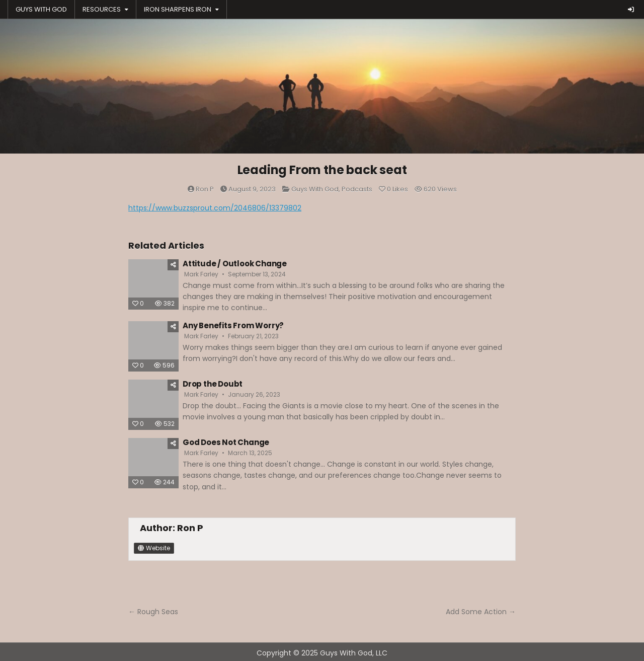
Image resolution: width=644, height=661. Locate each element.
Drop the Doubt (213, 384)
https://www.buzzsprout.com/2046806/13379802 (215, 208)
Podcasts (357, 189)
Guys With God (315, 189)
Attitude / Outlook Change (235, 264)
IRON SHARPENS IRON (178, 9)
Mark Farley (201, 274)
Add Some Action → (481, 612)
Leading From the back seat (322, 170)
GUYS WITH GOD (41, 9)
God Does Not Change (226, 442)
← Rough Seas (153, 612)
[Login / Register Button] (631, 10)
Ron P (205, 189)
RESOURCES (102, 9)
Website (154, 548)
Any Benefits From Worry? (233, 325)
